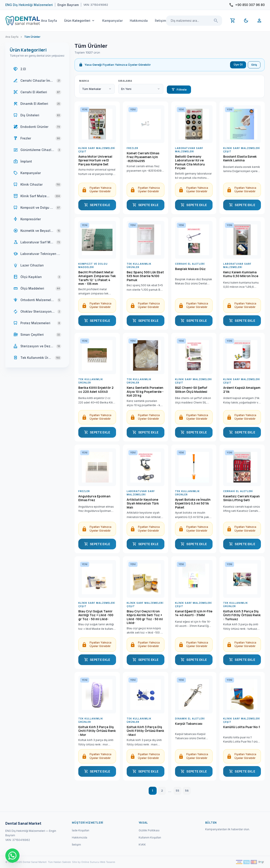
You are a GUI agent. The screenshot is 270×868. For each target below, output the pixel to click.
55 (177, 791)
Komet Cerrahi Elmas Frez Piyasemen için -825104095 (143, 157)
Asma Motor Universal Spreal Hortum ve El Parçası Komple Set (95, 160)
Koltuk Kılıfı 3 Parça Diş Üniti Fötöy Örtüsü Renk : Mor (97, 731)
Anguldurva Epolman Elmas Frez (94, 498)
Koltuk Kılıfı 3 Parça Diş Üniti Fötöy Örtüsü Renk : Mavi (145, 731)
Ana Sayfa (49, 21)
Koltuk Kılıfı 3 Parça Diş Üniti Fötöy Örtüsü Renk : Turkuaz (242, 615)
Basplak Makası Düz (190, 269)
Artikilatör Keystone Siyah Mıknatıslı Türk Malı (143, 504)
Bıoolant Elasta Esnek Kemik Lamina (240, 159)
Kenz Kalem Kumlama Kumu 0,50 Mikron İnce (241, 274)
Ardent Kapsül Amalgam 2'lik (242, 390)
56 (187, 791)
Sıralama (125, 81)
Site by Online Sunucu (86, 862)
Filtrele (179, 89)
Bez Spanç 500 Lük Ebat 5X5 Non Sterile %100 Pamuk (145, 276)
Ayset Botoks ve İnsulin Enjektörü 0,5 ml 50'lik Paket (193, 504)
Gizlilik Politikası (149, 830)
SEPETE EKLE (97, 205)
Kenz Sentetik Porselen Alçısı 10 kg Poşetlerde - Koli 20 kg (145, 392)
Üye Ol (238, 65)
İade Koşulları (81, 830)
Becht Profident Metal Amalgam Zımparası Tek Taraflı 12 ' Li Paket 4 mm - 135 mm (97, 278)
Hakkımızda (139, 21)
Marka (84, 81)
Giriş (254, 65)
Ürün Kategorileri (80, 21)
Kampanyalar (112, 21)
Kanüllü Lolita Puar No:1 (242, 727)
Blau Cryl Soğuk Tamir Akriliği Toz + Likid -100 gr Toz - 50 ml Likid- (96, 615)
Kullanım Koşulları (150, 837)
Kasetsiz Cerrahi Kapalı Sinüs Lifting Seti (241, 498)
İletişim (160, 21)
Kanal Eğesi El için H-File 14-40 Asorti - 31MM (194, 613)
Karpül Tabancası (189, 724)
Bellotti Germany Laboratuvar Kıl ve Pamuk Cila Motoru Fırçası (190, 162)
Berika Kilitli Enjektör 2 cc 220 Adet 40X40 (96, 390)
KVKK (142, 845)
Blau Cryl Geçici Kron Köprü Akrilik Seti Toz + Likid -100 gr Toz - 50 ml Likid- (145, 617)
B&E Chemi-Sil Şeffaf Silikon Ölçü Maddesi (191, 390)
